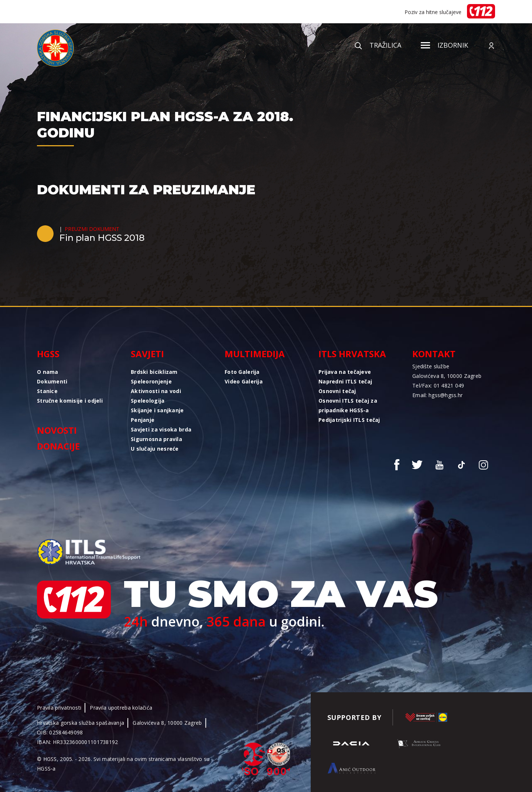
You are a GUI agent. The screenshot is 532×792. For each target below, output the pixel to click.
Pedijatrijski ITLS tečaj (349, 420)
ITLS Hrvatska (352, 354)
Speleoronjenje (151, 381)
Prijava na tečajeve (345, 372)
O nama (48, 372)
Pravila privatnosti (59, 708)
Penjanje (143, 420)
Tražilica (378, 45)
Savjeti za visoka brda (161, 429)
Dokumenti (52, 381)
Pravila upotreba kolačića (121, 708)
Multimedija (255, 354)
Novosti (57, 430)
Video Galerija (244, 381)
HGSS (48, 354)
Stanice (47, 391)
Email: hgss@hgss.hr (437, 395)
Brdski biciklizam (154, 372)
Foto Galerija (242, 372)
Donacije (58, 446)
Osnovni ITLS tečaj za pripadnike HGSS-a (348, 405)
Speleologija (148, 401)
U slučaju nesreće (155, 449)
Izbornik (444, 45)
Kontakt (434, 354)
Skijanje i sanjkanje (157, 410)
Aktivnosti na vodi (156, 391)
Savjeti (147, 354)
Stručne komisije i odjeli (70, 401)
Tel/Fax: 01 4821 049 (438, 385)
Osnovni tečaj (337, 391)
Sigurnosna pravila (156, 439)
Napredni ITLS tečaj (345, 381)
